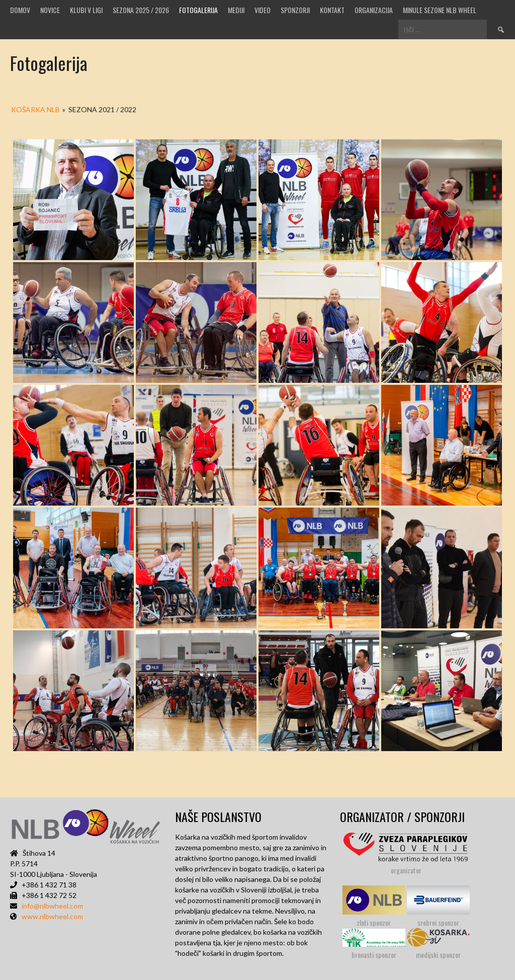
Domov (20, 10)
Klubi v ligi (86, 10)
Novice (50, 10)
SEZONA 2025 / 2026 (141, 10)
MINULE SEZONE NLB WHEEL (440, 10)
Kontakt (332, 10)
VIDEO (263, 10)
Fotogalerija (198, 10)
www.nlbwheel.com (52, 916)
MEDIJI (236, 10)
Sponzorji (295, 10)
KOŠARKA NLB (35, 109)
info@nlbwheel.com (52, 906)
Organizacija (374, 10)
